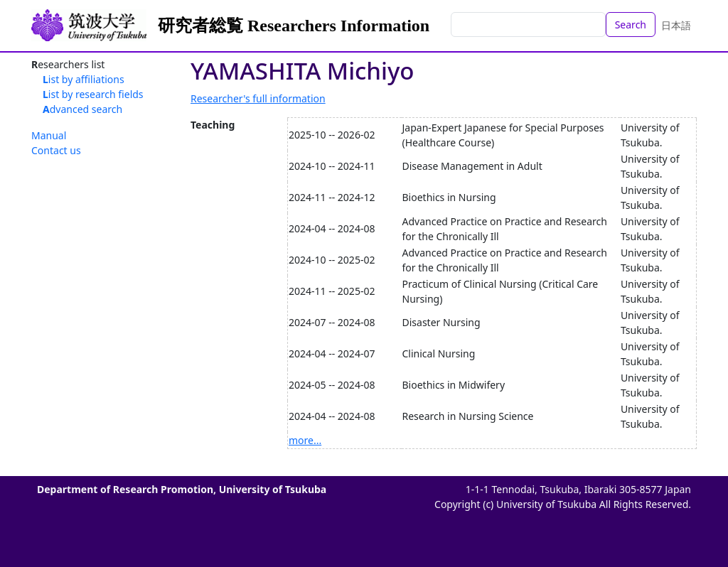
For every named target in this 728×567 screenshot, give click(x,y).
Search (631, 25)
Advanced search (82, 109)
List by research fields (93, 94)
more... (305, 440)
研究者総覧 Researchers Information (294, 26)
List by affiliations (84, 79)
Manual (49, 135)
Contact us (56, 150)
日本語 (676, 25)
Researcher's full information (258, 98)
